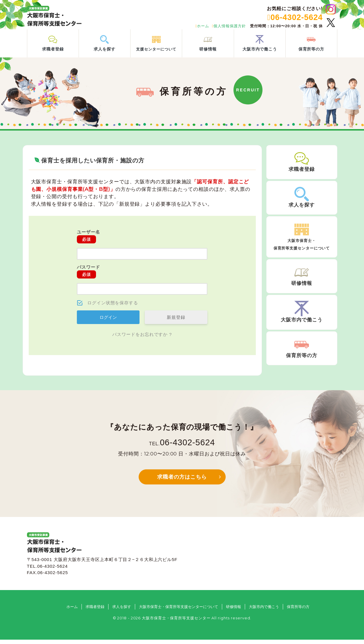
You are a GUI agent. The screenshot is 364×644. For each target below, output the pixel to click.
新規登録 (176, 322)
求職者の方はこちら (182, 481)
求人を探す (122, 611)
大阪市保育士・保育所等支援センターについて (179, 611)
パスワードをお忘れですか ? (142, 339)
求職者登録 (95, 611)
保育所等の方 (298, 611)
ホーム (202, 26)
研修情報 (233, 611)
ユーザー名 (88, 241)
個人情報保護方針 (229, 26)
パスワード (88, 276)
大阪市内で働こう (264, 611)
